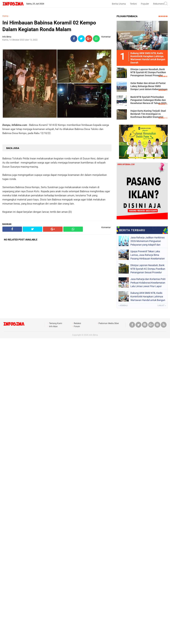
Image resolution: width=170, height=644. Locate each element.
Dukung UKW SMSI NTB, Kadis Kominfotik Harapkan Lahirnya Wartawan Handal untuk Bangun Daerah (148, 297)
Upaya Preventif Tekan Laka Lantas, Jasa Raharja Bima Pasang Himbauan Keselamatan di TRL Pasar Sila (148, 255)
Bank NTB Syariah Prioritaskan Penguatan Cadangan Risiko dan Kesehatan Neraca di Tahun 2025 (148, 100)
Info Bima (93, 335)
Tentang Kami (56, 323)
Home (5, 16)
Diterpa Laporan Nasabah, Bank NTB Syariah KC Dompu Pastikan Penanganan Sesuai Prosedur (148, 72)
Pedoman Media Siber (109, 323)
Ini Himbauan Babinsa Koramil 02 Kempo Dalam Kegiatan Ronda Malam (49, 26)
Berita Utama (119, 4)
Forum (77, 326)
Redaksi (77, 323)
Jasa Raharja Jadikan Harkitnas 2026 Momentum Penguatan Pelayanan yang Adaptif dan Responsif (147, 241)
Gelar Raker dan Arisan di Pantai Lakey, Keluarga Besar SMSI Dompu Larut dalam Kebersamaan (149, 86)
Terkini (133, 4)
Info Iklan (53, 326)
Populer (145, 4)
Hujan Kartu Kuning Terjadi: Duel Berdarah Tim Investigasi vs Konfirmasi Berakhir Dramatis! (148, 114)
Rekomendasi (160, 4)
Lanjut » (162, 305)
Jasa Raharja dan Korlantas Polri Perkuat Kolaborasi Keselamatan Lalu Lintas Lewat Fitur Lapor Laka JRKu (148, 283)
